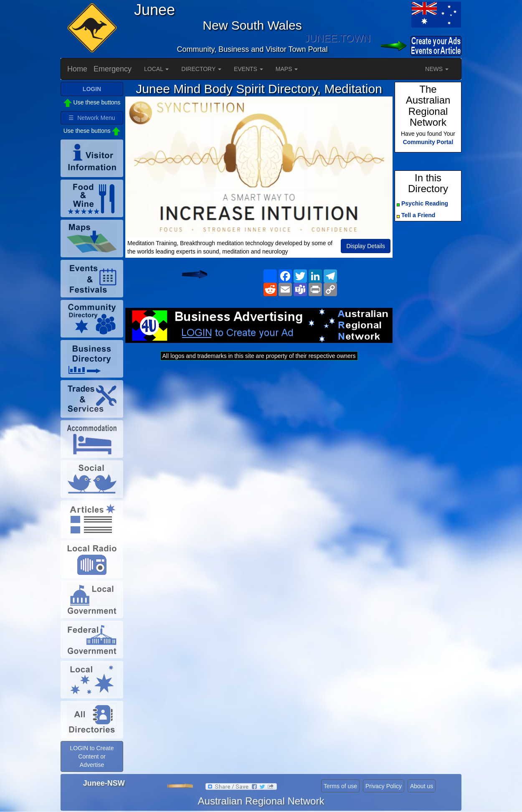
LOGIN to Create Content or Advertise (92, 756)
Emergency (113, 69)
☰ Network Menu (92, 118)
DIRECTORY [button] (201, 69)
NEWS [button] (437, 69)
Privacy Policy (384, 786)
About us (422, 786)
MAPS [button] (287, 69)
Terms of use (340, 786)
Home (77, 69)
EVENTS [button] (248, 69)
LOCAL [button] (156, 69)
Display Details (366, 246)
